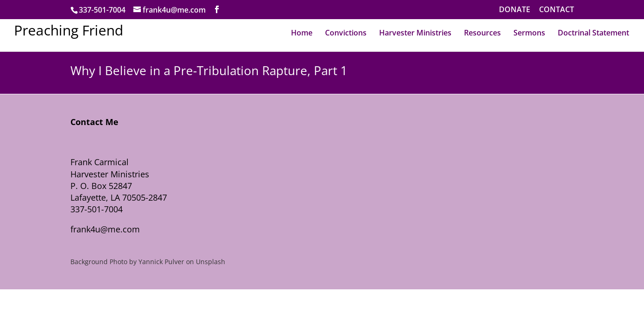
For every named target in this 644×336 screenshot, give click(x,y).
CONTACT (557, 10)
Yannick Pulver (161, 262)
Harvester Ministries (415, 33)
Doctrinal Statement (593, 33)
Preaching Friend (69, 30)
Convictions (346, 33)
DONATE (515, 10)
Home (302, 33)
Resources (482, 33)
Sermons (529, 33)
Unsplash (211, 262)
